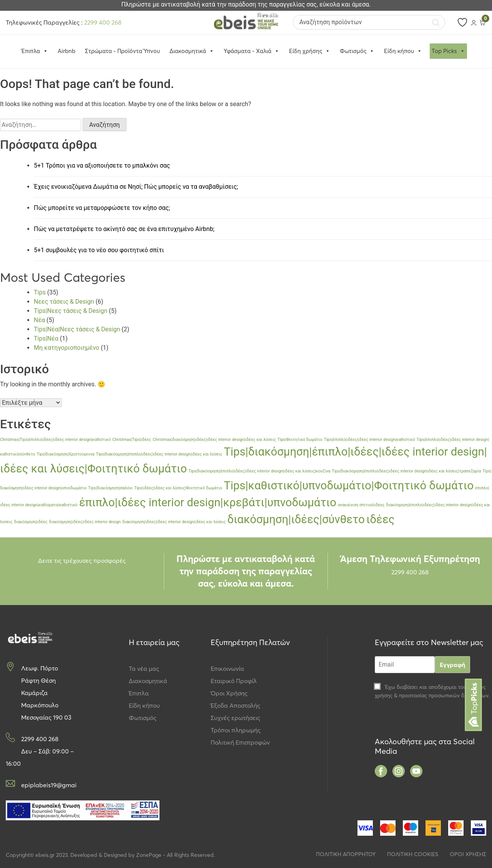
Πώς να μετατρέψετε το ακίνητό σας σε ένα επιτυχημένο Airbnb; (124, 229)
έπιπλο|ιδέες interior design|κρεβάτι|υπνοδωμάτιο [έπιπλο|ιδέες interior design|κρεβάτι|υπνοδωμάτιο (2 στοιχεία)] (208, 502)
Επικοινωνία (227, 668)
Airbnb (66, 51)
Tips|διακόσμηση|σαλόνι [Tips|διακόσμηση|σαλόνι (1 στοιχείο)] (110, 488)
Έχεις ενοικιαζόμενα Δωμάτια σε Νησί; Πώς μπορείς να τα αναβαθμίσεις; (136, 187)
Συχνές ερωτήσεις (235, 718)
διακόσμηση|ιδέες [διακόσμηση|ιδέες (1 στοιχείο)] (31, 522)
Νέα (39, 320)
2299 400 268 (103, 22)
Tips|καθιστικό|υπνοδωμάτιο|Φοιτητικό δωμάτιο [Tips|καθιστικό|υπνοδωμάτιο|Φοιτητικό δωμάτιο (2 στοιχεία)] (349, 486)
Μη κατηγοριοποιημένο (66, 348)
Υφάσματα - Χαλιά (252, 51)
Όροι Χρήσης (229, 693)
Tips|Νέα (46, 338)
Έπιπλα (139, 693)
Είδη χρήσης (310, 51)
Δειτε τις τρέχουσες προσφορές (82, 560)
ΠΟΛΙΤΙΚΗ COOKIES (413, 854)
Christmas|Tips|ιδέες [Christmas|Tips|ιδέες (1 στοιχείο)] (132, 440)
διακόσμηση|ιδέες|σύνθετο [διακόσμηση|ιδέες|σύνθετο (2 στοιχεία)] (296, 519)
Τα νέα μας (144, 668)
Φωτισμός (357, 51)
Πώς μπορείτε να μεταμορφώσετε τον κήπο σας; (102, 208)
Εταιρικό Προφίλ (234, 681)
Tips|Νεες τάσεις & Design (71, 311)
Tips (40, 292)
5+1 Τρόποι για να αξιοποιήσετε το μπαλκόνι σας (102, 165)
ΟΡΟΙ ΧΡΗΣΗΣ (468, 854)
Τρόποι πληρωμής (236, 730)
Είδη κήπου (403, 51)
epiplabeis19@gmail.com (49, 785)
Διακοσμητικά (192, 51)
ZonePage (149, 855)
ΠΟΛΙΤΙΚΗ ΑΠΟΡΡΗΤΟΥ (346, 854)
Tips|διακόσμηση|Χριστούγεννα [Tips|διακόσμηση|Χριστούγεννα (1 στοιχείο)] (65, 454)
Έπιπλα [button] (35, 51)
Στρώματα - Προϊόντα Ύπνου (122, 51)
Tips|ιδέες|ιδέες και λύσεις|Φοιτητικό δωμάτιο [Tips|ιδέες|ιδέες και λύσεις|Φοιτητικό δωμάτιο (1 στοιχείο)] (178, 488)
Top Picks (448, 51)
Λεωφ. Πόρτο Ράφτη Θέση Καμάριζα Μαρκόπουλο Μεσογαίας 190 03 (46, 693)
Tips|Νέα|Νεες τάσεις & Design (77, 329)
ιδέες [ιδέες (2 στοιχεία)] (381, 519)
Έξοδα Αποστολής (235, 705)
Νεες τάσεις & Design (64, 302)
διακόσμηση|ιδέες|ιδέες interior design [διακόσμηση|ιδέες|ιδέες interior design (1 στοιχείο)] (85, 522)
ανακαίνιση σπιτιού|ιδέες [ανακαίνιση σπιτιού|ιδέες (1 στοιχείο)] (361, 505)
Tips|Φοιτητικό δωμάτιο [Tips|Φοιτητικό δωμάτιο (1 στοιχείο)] (300, 440)
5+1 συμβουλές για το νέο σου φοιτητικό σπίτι (99, 250)
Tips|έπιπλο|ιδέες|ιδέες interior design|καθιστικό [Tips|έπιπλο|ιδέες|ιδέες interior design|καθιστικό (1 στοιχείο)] (370, 440)
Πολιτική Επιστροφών (240, 742)
